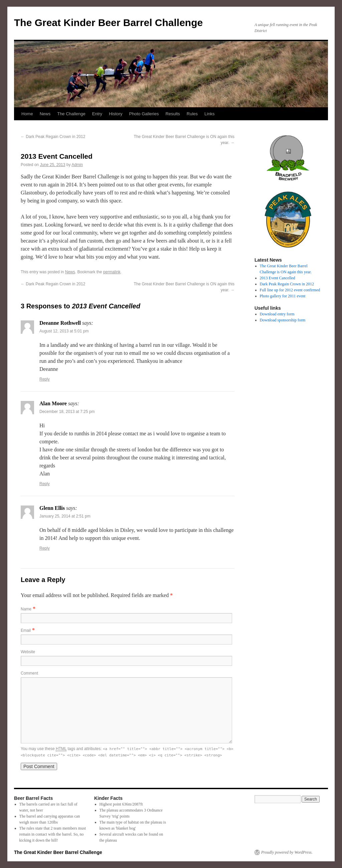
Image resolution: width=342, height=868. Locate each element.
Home (27, 114)
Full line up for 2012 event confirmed (290, 290)
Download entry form (277, 314)
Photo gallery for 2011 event (283, 296)
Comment (29, 673)
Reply (45, 379)
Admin (77, 165)
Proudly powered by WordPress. (287, 852)
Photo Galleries (144, 114)
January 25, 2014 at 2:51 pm (65, 516)
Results (173, 114)
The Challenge (71, 114)
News (45, 114)
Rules (192, 114)
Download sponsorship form (283, 320)
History (116, 114)
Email (26, 630)
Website (28, 652)
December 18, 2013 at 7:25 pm (67, 412)
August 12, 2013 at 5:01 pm (64, 331)
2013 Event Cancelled (278, 278)
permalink (112, 272)
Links (209, 114)
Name (26, 609)
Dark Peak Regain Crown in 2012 (53, 137)
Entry (97, 114)
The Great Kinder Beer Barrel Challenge (108, 23)
